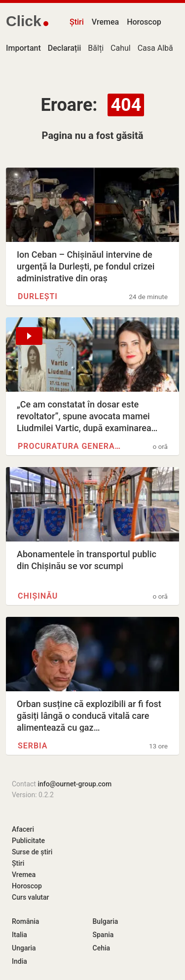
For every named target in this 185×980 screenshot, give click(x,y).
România (25, 921)
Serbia (33, 746)
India (19, 961)
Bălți (96, 48)
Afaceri (23, 829)
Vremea (105, 22)
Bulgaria (106, 921)
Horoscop (144, 22)
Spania (103, 935)
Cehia (102, 948)
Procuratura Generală (70, 446)
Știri (77, 22)
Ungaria (24, 948)
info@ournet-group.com (74, 784)
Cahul (121, 48)
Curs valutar (30, 897)
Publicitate (28, 841)
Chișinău (38, 596)
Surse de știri (32, 852)
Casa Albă (155, 48)
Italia (19, 935)
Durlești (38, 296)
